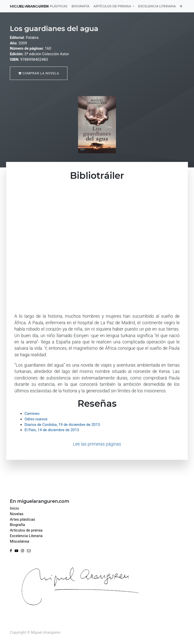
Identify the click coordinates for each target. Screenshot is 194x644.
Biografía (17, 525)
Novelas (17, 514)
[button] (181, 6)
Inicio (14, 508)
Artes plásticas (22, 519)
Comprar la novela (39, 73)
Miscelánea (20, 541)
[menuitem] (53, 6)
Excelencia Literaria (26, 536)
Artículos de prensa (26, 530)
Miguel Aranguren (29, 6)
